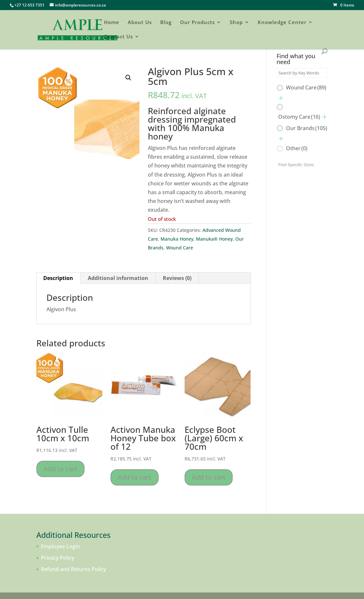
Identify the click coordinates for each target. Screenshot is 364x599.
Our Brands (307, 128)
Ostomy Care (299, 117)
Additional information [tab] (118, 278)
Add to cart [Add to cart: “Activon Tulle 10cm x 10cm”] (60, 469)
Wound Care (180, 248)
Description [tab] (58, 278)
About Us (140, 23)
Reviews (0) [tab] (177, 278)
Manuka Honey (177, 239)
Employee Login (60, 546)
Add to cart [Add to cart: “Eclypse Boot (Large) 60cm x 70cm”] (209, 477)
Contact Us (118, 37)
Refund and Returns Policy (73, 569)
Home (112, 23)
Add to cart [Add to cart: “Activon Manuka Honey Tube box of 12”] (135, 477)
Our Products (197, 23)
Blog (166, 23)
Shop (236, 23)
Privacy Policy (58, 558)
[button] (128, 78)
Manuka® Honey (214, 239)
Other (297, 148)
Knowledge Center (282, 23)
